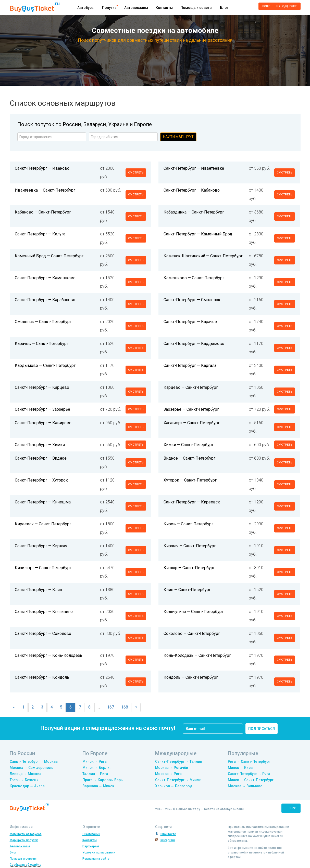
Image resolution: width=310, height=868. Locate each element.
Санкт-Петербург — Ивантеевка (194, 168)
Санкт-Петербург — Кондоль (42, 677)
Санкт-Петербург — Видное (41, 458)
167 (111, 707)
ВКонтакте (168, 834)
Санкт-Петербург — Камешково (45, 278)
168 (125, 707)
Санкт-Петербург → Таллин (179, 762)
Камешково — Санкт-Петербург (194, 278)
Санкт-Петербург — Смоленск (192, 300)
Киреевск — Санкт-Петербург (43, 524)
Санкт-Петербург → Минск (178, 780)
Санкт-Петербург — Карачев (190, 322)
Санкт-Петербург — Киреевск (192, 502)
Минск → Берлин (97, 768)
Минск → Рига (95, 762)
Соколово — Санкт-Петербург (192, 633)
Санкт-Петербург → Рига (249, 774)
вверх (291, 808)
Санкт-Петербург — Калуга (40, 234)
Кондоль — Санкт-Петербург (191, 677)
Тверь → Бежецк (24, 780)
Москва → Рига (168, 774)
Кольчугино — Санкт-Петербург (194, 612)
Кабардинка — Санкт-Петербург (194, 212)
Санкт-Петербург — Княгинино (44, 612)
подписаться (262, 729)
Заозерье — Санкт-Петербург (191, 409)
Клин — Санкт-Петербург (187, 590)
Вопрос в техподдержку (279, 6)
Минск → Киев (240, 768)
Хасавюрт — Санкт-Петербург (192, 423)
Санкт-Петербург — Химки (40, 445)
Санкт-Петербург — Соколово (43, 633)
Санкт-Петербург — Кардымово (194, 344)
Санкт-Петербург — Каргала (190, 365)
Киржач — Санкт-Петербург (190, 546)
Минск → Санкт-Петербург (251, 780)
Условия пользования (99, 852)
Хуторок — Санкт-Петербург (190, 480)
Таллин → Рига (95, 774)
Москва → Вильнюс (245, 786)
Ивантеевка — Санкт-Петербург (45, 190)
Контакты (164, 8)
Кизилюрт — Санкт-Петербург (43, 568)
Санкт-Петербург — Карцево (42, 387)
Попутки (109, 8)
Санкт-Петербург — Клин (38, 590)
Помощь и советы (196, 8)
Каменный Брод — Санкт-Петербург (49, 256)
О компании (91, 834)
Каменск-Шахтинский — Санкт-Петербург (203, 256)
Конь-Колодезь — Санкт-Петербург (197, 655)
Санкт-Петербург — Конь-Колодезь (48, 655)
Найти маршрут (178, 137)
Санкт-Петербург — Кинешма (43, 502)
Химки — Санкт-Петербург (189, 445)
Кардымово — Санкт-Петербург (45, 365)
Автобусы (86, 8)
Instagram (168, 840)
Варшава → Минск (98, 786)
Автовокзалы (136, 8)
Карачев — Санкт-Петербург (42, 344)
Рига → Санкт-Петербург (249, 762)
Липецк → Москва (26, 774)
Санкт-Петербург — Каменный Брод (198, 234)
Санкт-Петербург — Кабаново (192, 190)
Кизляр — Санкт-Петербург (189, 568)
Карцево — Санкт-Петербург (191, 387)
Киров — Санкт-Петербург (188, 524)
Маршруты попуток (24, 840)
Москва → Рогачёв (172, 768)
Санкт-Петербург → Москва (34, 762)
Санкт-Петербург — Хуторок (41, 480)
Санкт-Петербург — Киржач (41, 546)
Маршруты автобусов (26, 834)
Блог (224, 8)
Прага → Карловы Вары (103, 780)
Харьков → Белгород (174, 786)
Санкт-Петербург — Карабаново (45, 300)
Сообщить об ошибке (26, 865)
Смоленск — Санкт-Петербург (43, 322)
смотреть (136, 173)
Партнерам (91, 846)
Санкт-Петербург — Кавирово (43, 423)
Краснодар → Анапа (27, 786)
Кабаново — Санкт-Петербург (43, 212)
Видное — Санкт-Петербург (189, 458)
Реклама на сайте (96, 859)
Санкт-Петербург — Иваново (42, 168)
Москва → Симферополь (32, 768)
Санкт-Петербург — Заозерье (42, 409)
